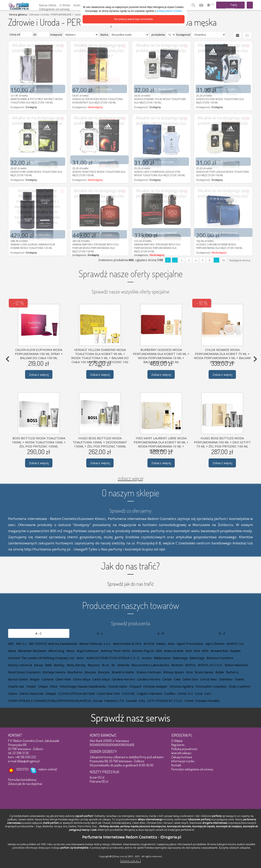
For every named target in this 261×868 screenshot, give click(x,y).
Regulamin (178, 745)
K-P (161, 633)
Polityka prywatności (184, 749)
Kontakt (176, 765)
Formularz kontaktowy (22, 780)
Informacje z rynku (183, 761)
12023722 (23, 769)
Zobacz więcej (39, 374)
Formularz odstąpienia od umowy (192, 769)
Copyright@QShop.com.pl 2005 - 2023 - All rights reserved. (131, 856)
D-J (100, 633)
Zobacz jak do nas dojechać (25, 784)
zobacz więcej (131, 478)
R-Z (222, 633)
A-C (39, 633)
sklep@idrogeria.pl (28, 761)
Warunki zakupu (181, 753)
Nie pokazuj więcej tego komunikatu (134, 19)
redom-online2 (48, 769)
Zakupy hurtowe (182, 757)
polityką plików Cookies (169, 11)
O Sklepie (177, 741)
